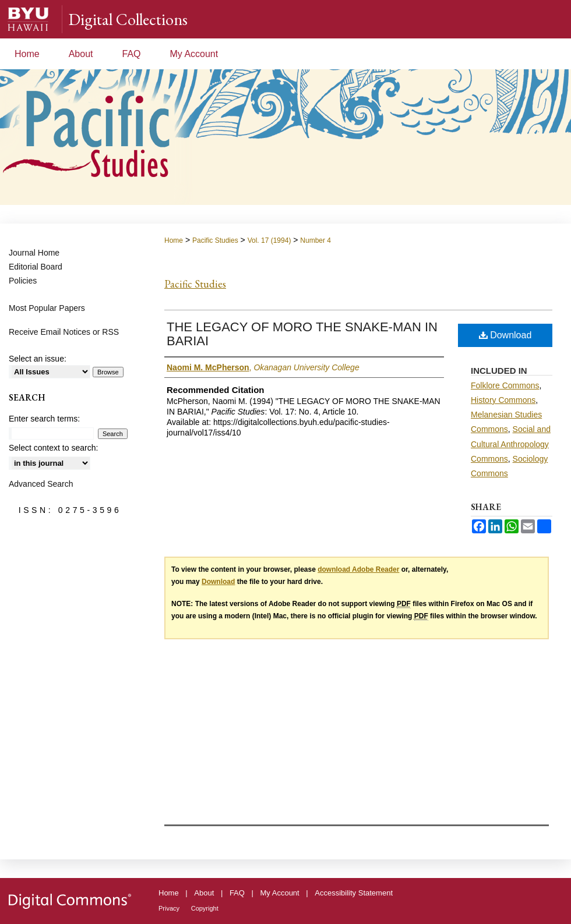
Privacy (169, 908)
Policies (23, 281)
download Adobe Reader (358, 569)
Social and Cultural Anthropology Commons (511, 444)
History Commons (503, 400)
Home (174, 240)
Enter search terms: (44, 419)
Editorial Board (36, 267)
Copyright (205, 908)
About (204, 893)
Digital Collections (128, 19)
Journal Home (34, 253)
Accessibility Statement (354, 893)
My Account (280, 893)
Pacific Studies (215, 240)
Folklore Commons (505, 385)
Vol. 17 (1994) (269, 240)
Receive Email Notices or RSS (64, 332)
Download (505, 335)
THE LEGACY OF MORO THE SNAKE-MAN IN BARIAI (302, 334)
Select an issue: (38, 359)
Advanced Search (41, 484)
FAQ (237, 893)
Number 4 (316, 240)
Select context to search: (53, 448)
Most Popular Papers (47, 308)
